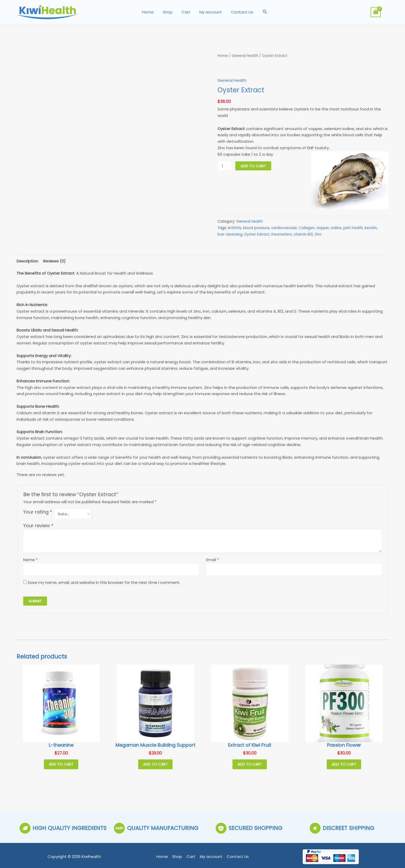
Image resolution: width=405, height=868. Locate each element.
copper (323, 228)
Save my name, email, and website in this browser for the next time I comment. (104, 582)
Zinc (318, 234)
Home (150, 12)
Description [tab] (27, 261)
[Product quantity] (224, 166)
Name (30, 559)
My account (209, 12)
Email (212, 559)
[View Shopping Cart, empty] (376, 12)
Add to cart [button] (61, 764)
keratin (371, 228)
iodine (336, 228)
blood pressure (256, 228)
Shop (169, 12)
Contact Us (239, 12)
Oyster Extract (257, 234)
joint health (353, 228)
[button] (262, 12)
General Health (245, 56)
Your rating (38, 512)
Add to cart (253, 166)
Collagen (307, 228)
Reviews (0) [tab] (54, 261)
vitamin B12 (303, 234)
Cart (186, 12)
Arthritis (235, 228)
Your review (38, 526)
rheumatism (281, 234)
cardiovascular (284, 228)
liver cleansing (230, 234)
